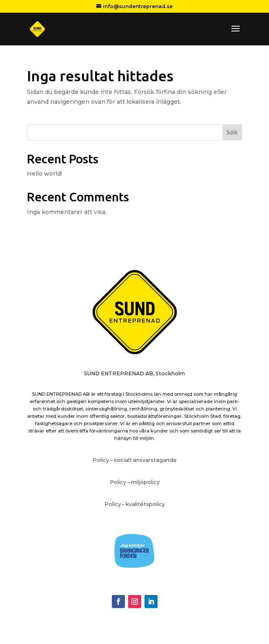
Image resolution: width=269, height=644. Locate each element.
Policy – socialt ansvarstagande (135, 460)
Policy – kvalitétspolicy (135, 504)
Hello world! (44, 174)
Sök (232, 132)
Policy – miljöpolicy (135, 482)
